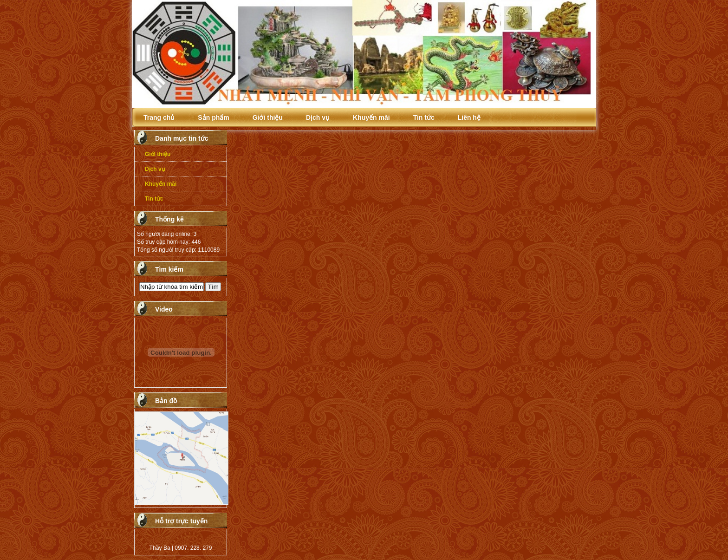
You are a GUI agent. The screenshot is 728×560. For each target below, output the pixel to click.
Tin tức (424, 117)
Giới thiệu (268, 117)
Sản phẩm (213, 117)
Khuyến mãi (371, 117)
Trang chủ (159, 117)
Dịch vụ (318, 117)
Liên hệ (469, 117)
